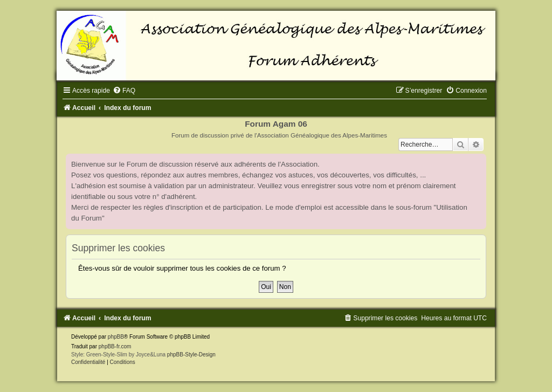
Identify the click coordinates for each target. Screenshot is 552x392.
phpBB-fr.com (115, 346)
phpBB (116, 337)
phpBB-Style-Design (191, 355)
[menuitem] (124, 91)
